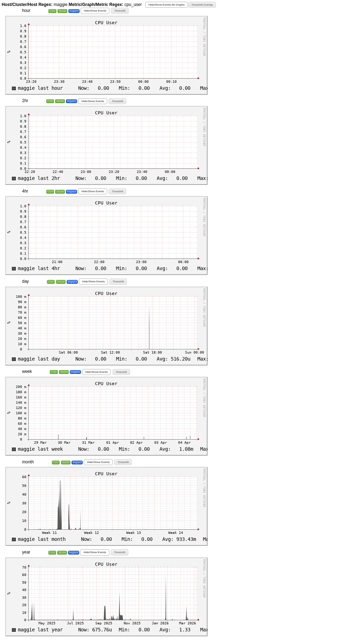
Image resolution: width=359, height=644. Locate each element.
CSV (52, 11)
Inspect (74, 11)
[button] (166, 5)
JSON (62, 11)
